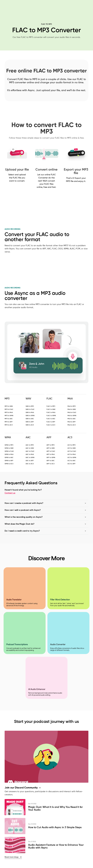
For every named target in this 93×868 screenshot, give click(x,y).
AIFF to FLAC (51, 451)
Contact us (10, 493)
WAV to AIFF (30, 422)
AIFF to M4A (51, 454)
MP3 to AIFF (9, 422)
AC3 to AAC (72, 461)
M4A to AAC (72, 419)
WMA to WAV (9, 448)
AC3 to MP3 (71, 445)
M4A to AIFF (72, 422)
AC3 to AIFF (71, 464)
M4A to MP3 (72, 406)
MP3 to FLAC (9, 409)
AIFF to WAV (51, 448)
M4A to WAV (72, 409)
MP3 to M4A (9, 413)
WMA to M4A (9, 454)
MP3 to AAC (9, 419)
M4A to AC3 (72, 425)
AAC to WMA (30, 458)
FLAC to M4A (51, 413)
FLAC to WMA (51, 416)
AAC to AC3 (30, 464)
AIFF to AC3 (50, 464)
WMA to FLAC (9, 451)
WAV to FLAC (30, 409)
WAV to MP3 (30, 406)
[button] (46, 503)
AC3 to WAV (72, 448)
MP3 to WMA (9, 416)
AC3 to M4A (72, 454)
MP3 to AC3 (9, 425)
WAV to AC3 (30, 425)
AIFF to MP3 (50, 445)
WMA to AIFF (9, 461)
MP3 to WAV (9, 406)
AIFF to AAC (51, 461)
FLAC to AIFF (51, 422)
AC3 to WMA (72, 458)
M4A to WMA (72, 416)
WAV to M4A (30, 413)
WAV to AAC (30, 419)
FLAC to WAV (51, 409)
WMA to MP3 (9, 445)
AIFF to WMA (51, 458)
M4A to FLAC (72, 413)
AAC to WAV (30, 448)
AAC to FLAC (30, 451)
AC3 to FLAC (72, 451)
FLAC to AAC (51, 419)
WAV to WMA (30, 416)
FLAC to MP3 (51, 406)
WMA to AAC (9, 458)
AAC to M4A (30, 454)
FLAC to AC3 (51, 425)
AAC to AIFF (30, 461)
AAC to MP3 (30, 445)
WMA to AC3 (9, 464)
